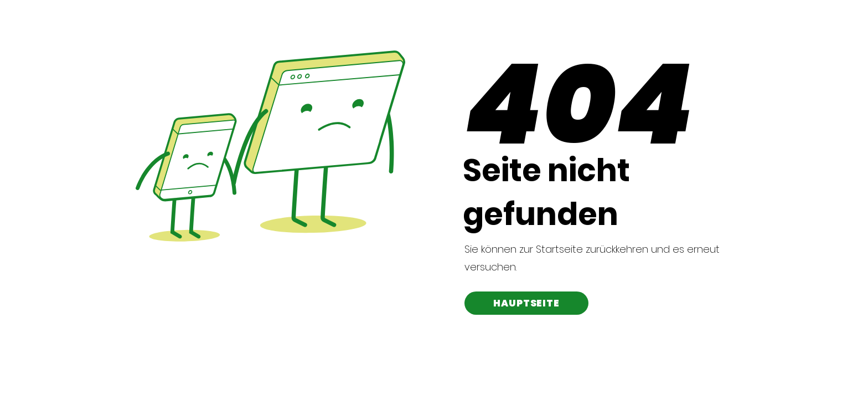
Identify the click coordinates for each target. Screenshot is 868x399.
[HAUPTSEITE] (526, 303)
